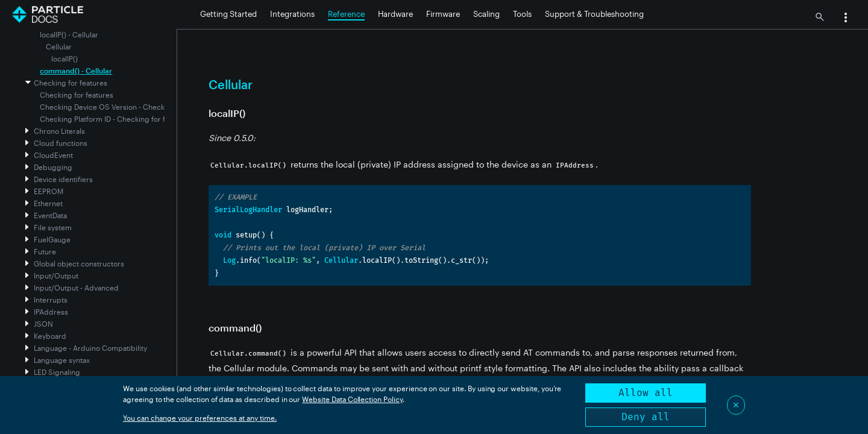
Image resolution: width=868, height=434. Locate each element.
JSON (43, 324)
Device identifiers (63, 179)
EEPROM (49, 191)
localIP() (64, 58)
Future (45, 251)
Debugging (53, 167)
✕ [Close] (736, 405)
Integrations (292, 14)
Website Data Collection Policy (352, 399)
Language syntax (62, 360)
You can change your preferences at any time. (200, 418)
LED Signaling (57, 372)
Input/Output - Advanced (76, 288)
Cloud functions (61, 143)
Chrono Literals (59, 131)
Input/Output (56, 275)
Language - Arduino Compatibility (90, 348)
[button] (846, 19)
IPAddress (51, 312)
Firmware (443, 14)
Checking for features (71, 83)
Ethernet (48, 203)
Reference (346, 14)
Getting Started (228, 14)
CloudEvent (53, 155)
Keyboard (50, 336)
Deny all (646, 417)
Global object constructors (79, 263)
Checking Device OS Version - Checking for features (128, 107)
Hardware (395, 14)
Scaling (486, 14)
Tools (522, 14)
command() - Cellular (76, 71)
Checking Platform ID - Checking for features (115, 119)
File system (53, 227)
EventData (50, 215)
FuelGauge (52, 239)
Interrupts (51, 300)
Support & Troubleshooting (594, 14)
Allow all (646, 393)
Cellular (59, 46)
